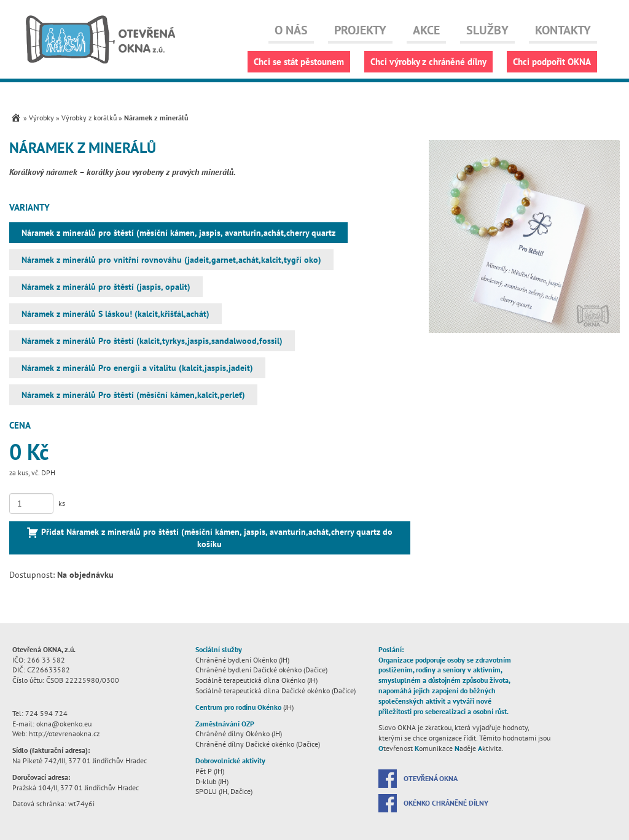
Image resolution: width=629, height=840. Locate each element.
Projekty (360, 30)
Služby (487, 30)
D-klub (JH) (212, 781)
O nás (291, 30)
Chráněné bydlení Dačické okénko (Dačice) (261, 670)
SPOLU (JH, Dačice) (224, 791)
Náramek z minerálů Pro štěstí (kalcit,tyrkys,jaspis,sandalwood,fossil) (152, 341)
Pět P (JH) (210, 771)
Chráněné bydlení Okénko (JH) (242, 660)
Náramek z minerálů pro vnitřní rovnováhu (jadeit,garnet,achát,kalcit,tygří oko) (171, 260)
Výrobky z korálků (89, 118)
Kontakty (563, 30)
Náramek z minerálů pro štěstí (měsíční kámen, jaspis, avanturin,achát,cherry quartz (178, 233)
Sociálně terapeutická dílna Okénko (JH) (256, 680)
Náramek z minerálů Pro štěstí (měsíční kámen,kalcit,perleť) (133, 395)
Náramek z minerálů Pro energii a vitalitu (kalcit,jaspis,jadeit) (137, 368)
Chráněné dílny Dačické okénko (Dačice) (258, 744)
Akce (426, 30)
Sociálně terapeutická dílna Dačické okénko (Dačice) (275, 690)
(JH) (244, 707)
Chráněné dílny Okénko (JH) (239, 733)
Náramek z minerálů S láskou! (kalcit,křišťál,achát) (115, 314)
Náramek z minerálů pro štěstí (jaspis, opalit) (106, 287)
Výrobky (41, 118)
